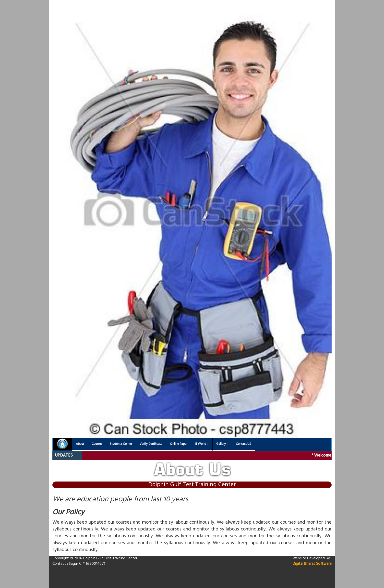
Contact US (243, 444)
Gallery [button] (222, 444)
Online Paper (179, 444)
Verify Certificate (151, 444)
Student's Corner (121, 444)
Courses (97, 444)
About (80, 444)
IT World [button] (202, 444)
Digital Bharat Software (312, 564)
